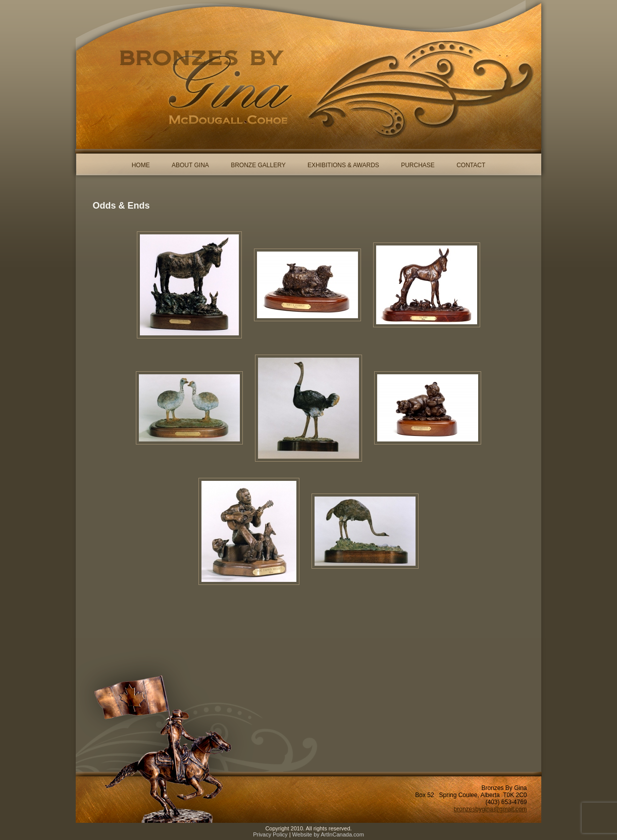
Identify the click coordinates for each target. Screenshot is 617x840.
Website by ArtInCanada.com (328, 834)
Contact (471, 165)
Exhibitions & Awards (343, 165)
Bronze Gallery (258, 165)
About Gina (190, 165)
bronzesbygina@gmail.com (491, 809)
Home (141, 165)
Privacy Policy (270, 834)
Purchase (418, 165)
